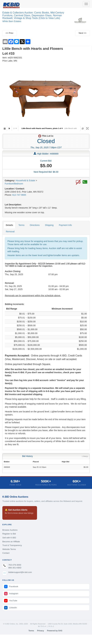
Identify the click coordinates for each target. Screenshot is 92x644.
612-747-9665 (19, 195)
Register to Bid (9, 534)
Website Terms (9, 549)
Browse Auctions (10, 530)
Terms (21, 225)
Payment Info (65, 225)
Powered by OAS (55, 631)
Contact (6, 553)
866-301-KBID (15, 568)
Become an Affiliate (11, 542)
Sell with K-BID (9, 538)
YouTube (11, 601)
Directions (35, 225)
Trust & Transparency (12, 545)
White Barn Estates (12, 21)
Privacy (41, 631)
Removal (10, 232)
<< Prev (9, 33)
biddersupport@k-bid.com (20, 572)
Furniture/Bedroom (14, 184)
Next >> (82, 33)
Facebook (11, 587)
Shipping (49, 225)
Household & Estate (26, 180)
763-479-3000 (15, 565)
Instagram (11, 594)
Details (9, 225)
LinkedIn (10, 608)
